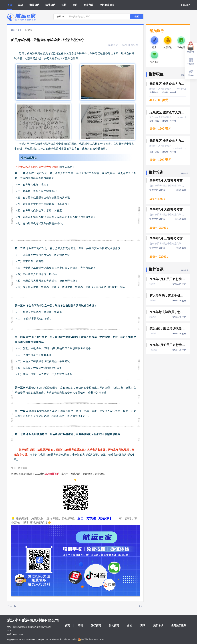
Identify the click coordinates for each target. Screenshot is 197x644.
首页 (10, 5)
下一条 (139, 606)
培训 (21, 5)
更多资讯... (185, 270)
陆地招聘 (50, 5)
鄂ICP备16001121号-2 (69, 639)
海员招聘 (34, 5)
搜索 (137, 17)
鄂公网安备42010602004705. (91, 639)
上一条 (12, 606)
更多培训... (185, 173)
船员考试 (88, 5)
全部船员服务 (107, 5)
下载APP (185, 5)
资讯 (75, 5)
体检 (64, 5)
